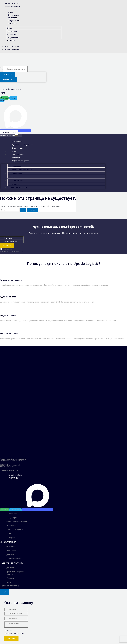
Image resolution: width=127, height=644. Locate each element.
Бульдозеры (15, 141)
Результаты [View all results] (8, 75)
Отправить (7, 245)
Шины (10, 12)
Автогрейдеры (16, 154)
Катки (12, 151)
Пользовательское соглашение (13, 461)
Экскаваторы (15, 148)
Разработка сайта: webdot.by (10, 586)
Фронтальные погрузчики (21, 145)
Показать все (8, 79)
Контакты (12, 18)
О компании (13, 15)
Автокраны (15, 157)
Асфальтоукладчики (18, 160)
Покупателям (14, 21)
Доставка (12, 23)
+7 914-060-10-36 (7, 466)
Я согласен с (47, 251)
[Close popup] (5, 592)
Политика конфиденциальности (13, 459)
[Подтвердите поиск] (23, 210)
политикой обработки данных (12, 252)
